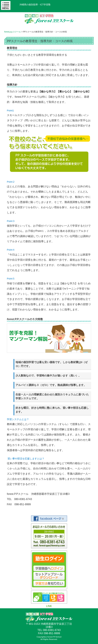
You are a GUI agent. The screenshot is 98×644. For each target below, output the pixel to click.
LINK (49, 606)
